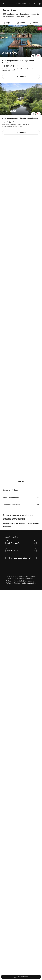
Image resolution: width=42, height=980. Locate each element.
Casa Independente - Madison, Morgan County (21, 397)
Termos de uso (30, 971)
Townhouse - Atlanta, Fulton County (17, 341)
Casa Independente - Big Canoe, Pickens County (19, 509)
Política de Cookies (13, 973)
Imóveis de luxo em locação (14, 914)
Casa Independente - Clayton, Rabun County (20, 118)
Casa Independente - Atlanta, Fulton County (20, 230)
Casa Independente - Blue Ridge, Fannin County (18, 62)
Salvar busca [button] (21, 977)
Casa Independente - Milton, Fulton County (19, 734)
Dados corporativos (29, 973)
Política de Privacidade (14, 971)
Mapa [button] (6, 23)
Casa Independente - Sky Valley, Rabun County (21, 174)
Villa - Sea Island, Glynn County (15, 452)
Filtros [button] (21, 23)
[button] (40, 4)
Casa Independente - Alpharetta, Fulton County (18, 622)
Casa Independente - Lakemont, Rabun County (21, 790)
